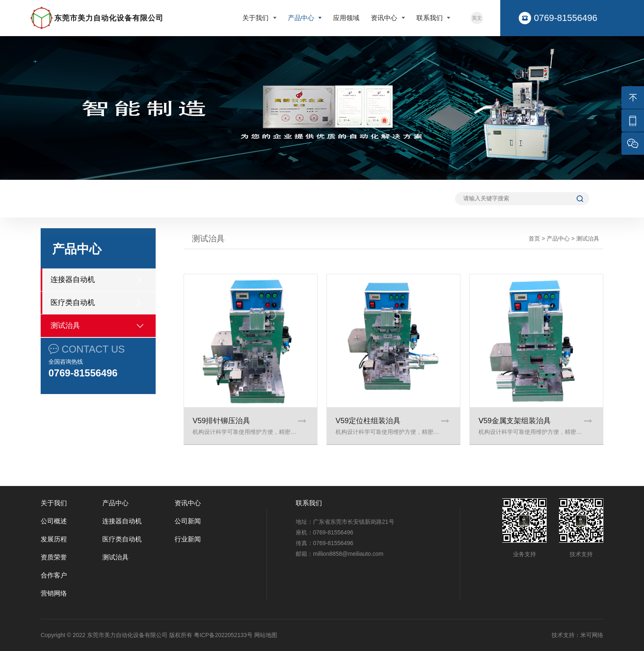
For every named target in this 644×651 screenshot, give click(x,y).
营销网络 (54, 593)
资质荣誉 (54, 557)
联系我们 (430, 18)
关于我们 (256, 18)
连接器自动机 (73, 280)
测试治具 (65, 325)
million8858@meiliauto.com (348, 554)
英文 (477, 18)
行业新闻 (188, 539)
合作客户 (54, 575)
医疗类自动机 (73, 303)
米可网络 (592, 635)
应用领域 (346, 18)
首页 (534, 238)
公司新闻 (188, 521)
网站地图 (266, 635)
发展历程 (54, 539)
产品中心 (302, 18)
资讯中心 (385, 18)
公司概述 (54, 521)
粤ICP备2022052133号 (223, 635)
